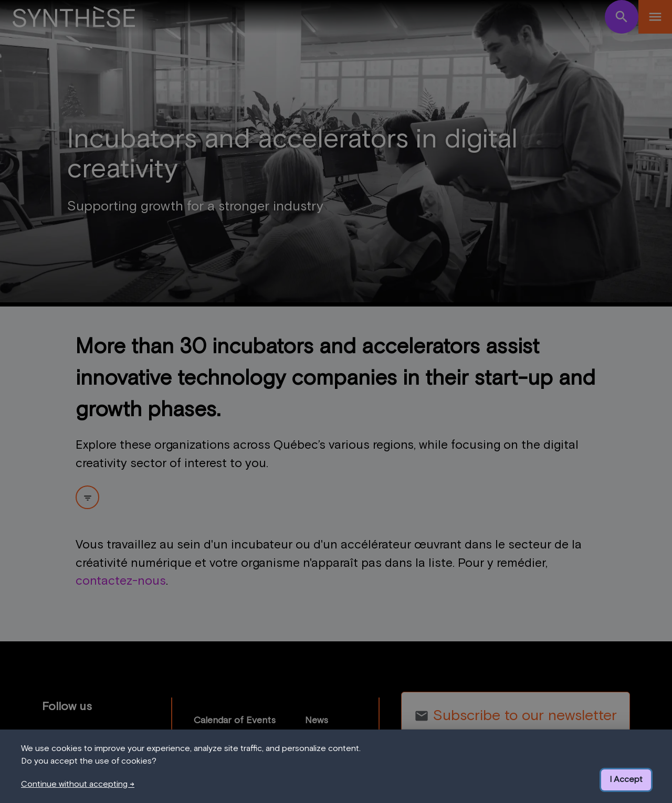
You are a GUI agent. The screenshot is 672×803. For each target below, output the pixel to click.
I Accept (626, 779)
